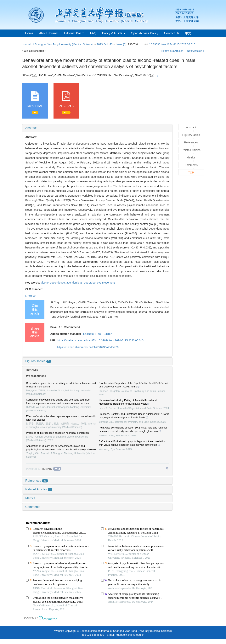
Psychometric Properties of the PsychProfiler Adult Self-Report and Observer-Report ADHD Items (133, 385)
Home (29, 33)
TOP (191, 173)
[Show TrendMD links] (167, 468)
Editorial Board (74, 33)
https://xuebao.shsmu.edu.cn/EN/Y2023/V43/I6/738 (88, 347)
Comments (33, 507)
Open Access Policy (145, 33)
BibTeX (108, 334)
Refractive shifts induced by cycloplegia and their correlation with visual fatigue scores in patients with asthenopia (132, 444)
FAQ (93, 33)
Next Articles (195, 51)
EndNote (88, 334)
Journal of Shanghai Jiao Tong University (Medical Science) (58, 44)
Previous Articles (173, 51)
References (37, 481)
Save (53, 327)
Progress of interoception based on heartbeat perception (57, 433)
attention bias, (75, 283)
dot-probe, (91, 283)
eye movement (106, 283)
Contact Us (172, 33)
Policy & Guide (113, 33)
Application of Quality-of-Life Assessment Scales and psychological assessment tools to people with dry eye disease (61, 448)
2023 (100, 44)
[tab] (97, 128)
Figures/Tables (38, 361)
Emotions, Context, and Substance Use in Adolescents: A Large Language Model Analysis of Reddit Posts (134, 416)
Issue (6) (121, 44)
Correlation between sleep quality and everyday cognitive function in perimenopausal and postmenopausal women (58, 401)
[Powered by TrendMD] (44, 469)
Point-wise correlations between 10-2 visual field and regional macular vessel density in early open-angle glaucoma (133, 430)
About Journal (49, 33)
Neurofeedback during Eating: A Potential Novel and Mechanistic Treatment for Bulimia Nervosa (128, 402)
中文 (188, 33)
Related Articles (39, 489)
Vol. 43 (108, 44)
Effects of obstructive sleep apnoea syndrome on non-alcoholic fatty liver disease (61, 418)
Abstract (31, 128)
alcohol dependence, (53, 283)
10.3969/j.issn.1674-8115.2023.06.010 (172, 44)
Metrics (30, 498)
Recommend (72, 327)
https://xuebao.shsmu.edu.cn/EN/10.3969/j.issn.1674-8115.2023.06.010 (101, 340)
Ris (99, 334)
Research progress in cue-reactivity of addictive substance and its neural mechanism (61, 385)
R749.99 (30, 296)
